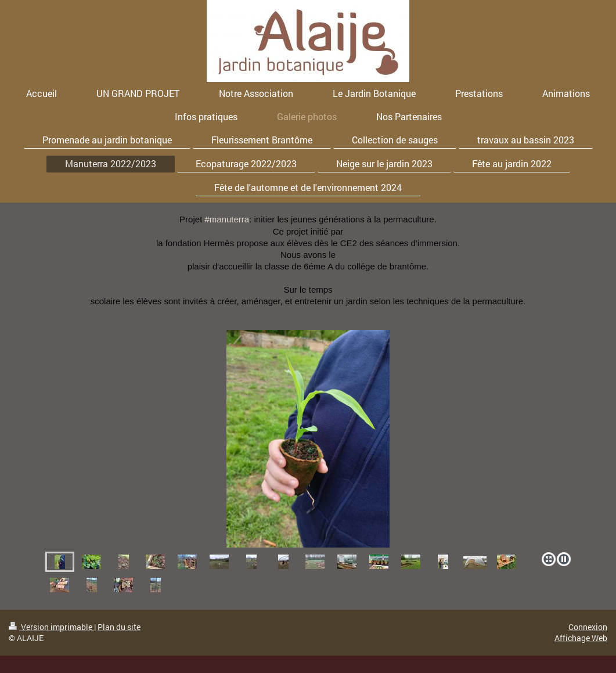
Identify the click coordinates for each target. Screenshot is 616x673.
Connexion (588, 627)
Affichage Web (581, 638)
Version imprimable (51, 627)
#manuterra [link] (227, 219)
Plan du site (119, 627)
